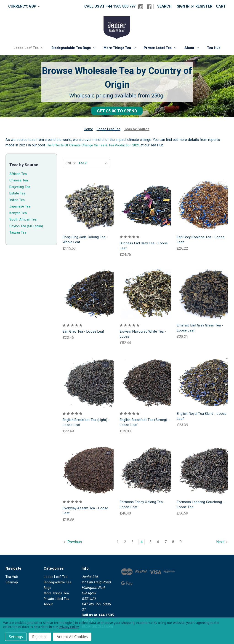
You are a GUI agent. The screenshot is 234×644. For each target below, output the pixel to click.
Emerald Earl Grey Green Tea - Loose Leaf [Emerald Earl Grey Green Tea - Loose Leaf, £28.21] (200, 328)
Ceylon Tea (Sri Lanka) (26, 226)
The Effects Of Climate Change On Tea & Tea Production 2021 (93, 145)
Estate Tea (17, 193)
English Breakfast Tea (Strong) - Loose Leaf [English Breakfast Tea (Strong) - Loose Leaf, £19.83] (145, 422)
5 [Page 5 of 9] (150, 542)
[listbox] (94, 163)
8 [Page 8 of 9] (173, 542)
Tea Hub (214, 48)
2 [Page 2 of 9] (125, 542)
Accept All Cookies (72, 637)
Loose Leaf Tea (28, 48)
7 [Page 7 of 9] (166, 542)
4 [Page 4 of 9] (142, 542)
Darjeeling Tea (20, 187)
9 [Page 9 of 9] (181, 542)
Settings (16, 637)
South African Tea (23, 219)
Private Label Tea (160, 48)
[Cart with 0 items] (221, 6)
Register (204, 6)
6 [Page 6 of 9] (158, 542)
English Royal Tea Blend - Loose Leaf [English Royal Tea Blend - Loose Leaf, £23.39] (202, 416)
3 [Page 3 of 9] (133, 542)
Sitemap (12, 582)
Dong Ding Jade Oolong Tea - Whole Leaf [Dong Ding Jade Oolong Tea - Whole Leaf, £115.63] (85, 240)
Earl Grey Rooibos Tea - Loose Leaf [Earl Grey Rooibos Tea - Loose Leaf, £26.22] (201, 240)
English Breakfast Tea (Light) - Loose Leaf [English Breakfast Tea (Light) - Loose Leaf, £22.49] (86, 422)
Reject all (40, 637)
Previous (72, 542)
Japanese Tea (20, 206)
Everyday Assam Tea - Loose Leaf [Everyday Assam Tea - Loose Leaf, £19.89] (85, 511)
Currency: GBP (24, 6)
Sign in (183, 6)
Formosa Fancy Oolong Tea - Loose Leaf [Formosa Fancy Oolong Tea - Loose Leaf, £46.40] (142, 505)
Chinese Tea (19, 180)
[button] (117, 111)
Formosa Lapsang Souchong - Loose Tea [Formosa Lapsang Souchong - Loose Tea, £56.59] (201, 505)
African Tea (18, 174)
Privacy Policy (69, 627)
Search (164, 6)
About (192, 48)
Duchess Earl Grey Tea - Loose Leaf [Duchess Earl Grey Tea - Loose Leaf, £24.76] (144, 246)
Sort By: (71, 163)
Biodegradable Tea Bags (73, 48)
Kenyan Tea (18, 213)
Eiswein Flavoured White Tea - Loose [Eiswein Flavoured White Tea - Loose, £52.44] (143, 334)
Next (222, 542)
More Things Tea (120, 48)
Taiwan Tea (18, 232)
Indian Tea (17, 200)
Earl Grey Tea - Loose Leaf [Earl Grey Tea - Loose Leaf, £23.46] (84, 331)
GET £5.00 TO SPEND (117, 111)
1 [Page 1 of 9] (118, 542)
